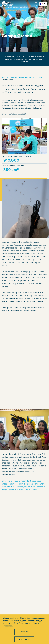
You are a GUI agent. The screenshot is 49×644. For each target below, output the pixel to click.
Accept (24, 632)
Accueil (5, 77)
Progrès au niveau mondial (23, 77)
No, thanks (24, 639)
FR (43, 4)
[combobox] (43, 4)
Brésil (40, 77)
